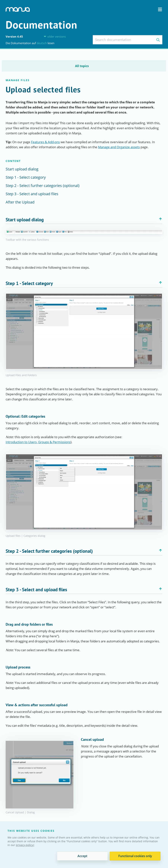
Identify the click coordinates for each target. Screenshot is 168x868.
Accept (82, 856)
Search (158, 40)
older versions (57, 37)
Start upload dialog (22, 169)
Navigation (160, 9)
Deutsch (42, 43)
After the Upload (20, 202)
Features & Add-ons (45, 142)
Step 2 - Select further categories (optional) (43, 186)
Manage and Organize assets (119, 147)
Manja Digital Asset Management (18, 9)
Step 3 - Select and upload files (32, 194)
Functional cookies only (135, 856)
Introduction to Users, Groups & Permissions (38, 442)
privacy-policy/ (25, 845)
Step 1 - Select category (26, 177)
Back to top (160, 219)
